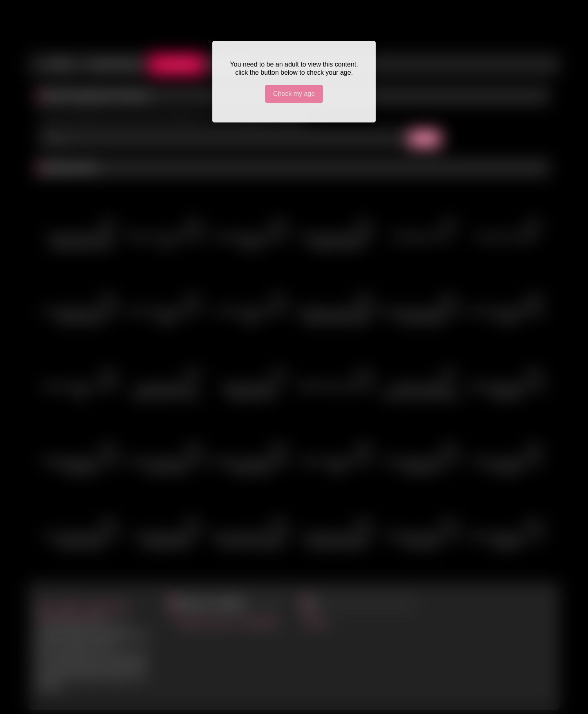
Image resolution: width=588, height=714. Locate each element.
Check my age (294, 94)
